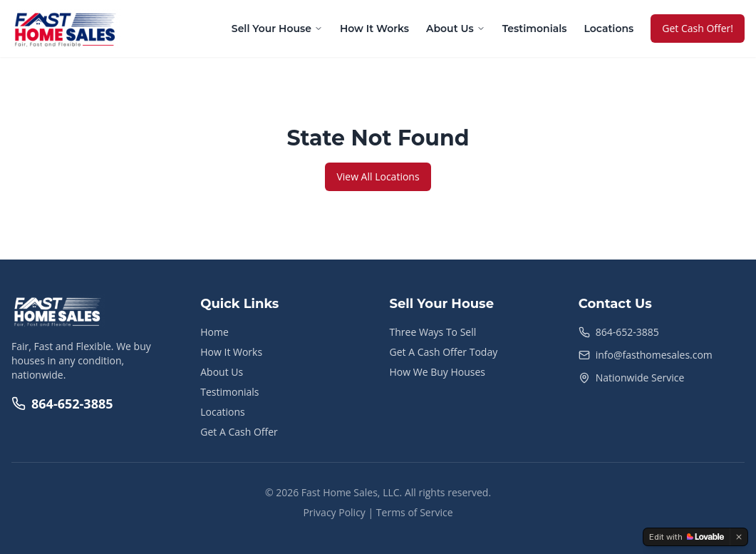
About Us (456, 29)
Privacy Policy (334, 512)
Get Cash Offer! (698, 28)
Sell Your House (277, 29)
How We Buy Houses (437, 372)
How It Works (374, 29)
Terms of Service (415, 512)
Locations (609, 29)
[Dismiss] (739, 537)
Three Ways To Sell (433, 332)
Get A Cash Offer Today (444, 352)
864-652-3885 (62, 404)
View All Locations (378, 176)
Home (214, 332)
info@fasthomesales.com (654, 355)
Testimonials (535, 29)
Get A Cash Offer (239, 432)
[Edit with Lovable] (687, 537)
